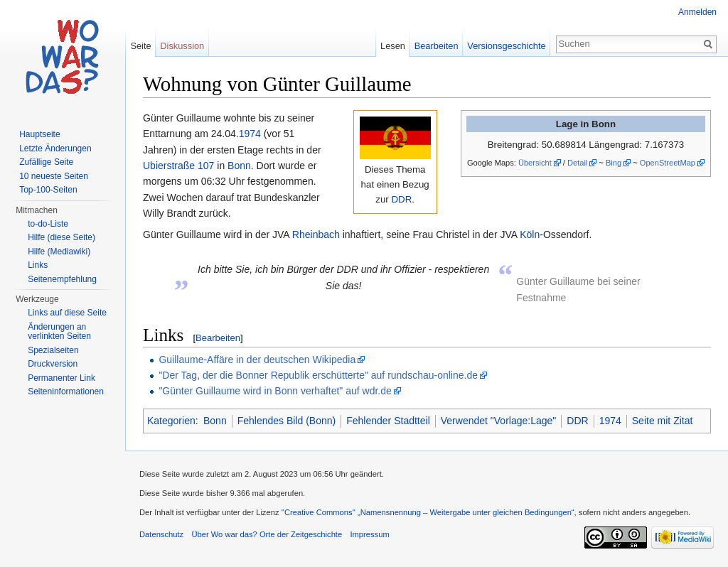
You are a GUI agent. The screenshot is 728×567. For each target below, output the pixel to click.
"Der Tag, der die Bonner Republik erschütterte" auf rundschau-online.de (318, 375)
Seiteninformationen (66, 391)
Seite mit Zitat (663, 421)
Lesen (393, 46)
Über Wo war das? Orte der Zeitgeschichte (267, 534)
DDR (401, 199)
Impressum (369, 534)
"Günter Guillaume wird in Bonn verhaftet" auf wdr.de (275, 391)
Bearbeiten (218, 338)
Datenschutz (161, 534)
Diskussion (182, 46)
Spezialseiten (53, 350)
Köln (530, 234)
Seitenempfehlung (62, 279)
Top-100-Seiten (48, 190)
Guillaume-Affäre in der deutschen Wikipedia (257, 360)
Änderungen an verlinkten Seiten (59, 332)
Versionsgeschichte (506, 46)
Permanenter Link (61, 378)
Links (38, 265)
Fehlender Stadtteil (388, 421)
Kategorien (171, 421)
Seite (140, 46)
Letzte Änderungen (55, 148)
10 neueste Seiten (54, 176)
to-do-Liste (48, 224)
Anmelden (697, 12)
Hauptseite (39, 134)
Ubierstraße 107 (178, 166)
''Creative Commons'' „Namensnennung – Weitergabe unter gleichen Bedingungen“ (428, 512)
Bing (614, 163)
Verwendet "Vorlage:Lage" (499, 421)
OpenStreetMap (668, 163)
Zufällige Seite (46, 162)
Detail (577, 163)
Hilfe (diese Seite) (61, 237)
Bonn (239, 166)
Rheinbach (316, 234)
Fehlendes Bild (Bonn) (287, 421)
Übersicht (535, 163)
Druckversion (53, 364)
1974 (250, 134)
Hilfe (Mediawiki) (59, 252)
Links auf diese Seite (67, 313)
